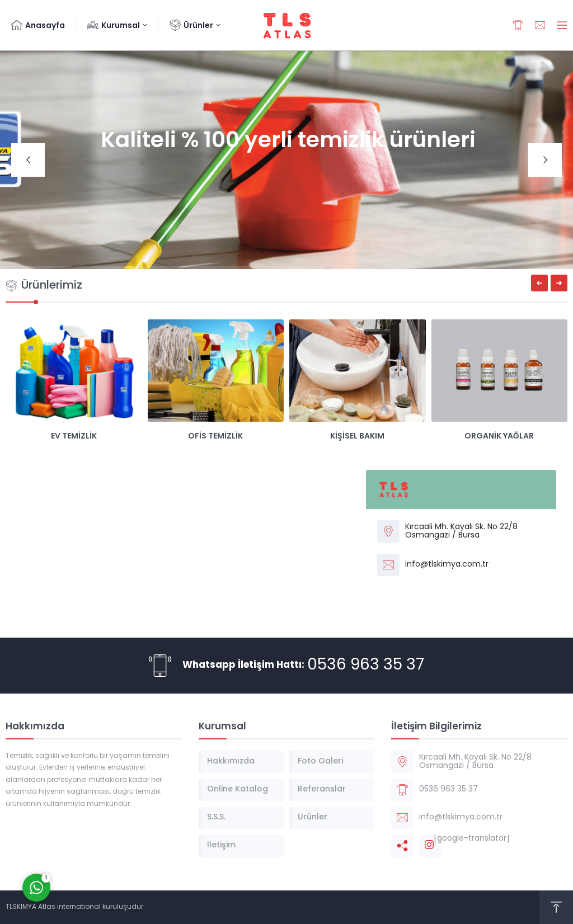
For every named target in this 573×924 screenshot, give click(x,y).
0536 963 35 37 (366, 666)
